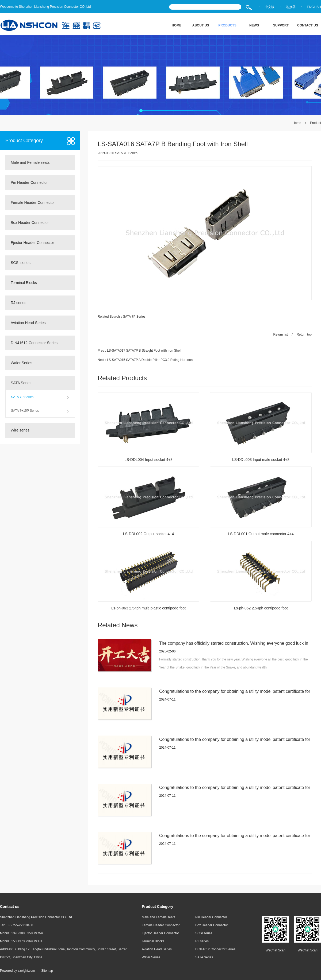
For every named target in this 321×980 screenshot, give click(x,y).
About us (201, 25)
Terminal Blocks (24, 283)
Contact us (308, 25)
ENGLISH (314, 7)
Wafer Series (21, 363)
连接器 (291, 7)
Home (177, 25)
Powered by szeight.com (18, 971)
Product (316, 123)
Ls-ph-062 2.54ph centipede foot (261, 608)
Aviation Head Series (28, 323)
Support (281, 25)
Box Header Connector (30, 223)
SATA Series (21, 383)
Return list (281, 335)
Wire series (20, 430)
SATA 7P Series (22, 397)
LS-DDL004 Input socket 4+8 (148, 460)
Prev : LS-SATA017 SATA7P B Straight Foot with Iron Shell (139, 351)
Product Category (24, 141)
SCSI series (21, 263)
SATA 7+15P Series (25, 411)
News (254, 25)
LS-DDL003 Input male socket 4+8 (261, 460)
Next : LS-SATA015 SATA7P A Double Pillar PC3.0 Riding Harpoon (145, 360)
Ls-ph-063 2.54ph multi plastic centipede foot (149, 608)
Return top (304, 335)
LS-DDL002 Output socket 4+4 (148, 534)
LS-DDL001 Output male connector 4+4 (261, 534)
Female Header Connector (33, 203)
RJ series (18, 303)
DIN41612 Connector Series (34, 343)
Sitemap (47, 971)
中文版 (270, 7)
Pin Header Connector (29, 182)
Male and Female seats (30, 162)
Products (227, 25)
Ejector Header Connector (32, 243)
